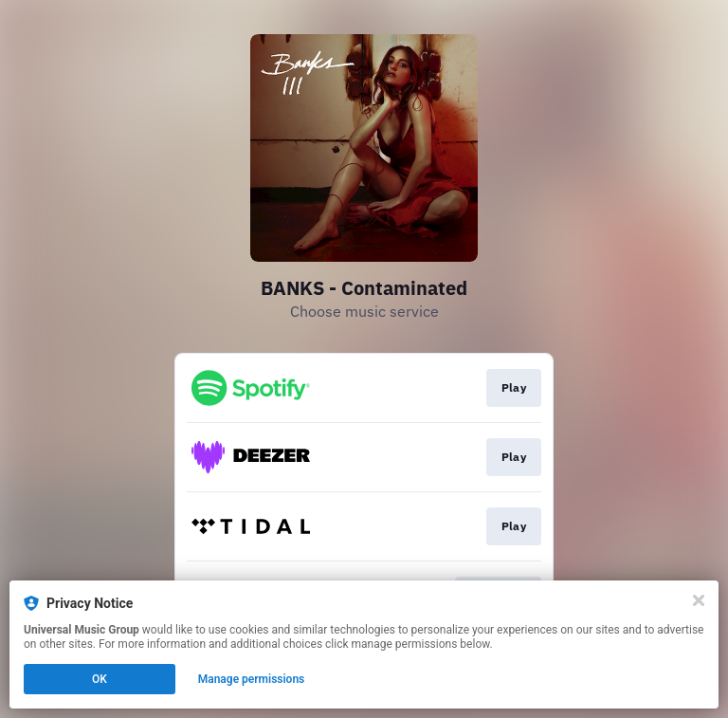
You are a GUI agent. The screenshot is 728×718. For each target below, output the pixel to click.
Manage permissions (252, 679)
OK (100, 679)
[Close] (699, 600)
